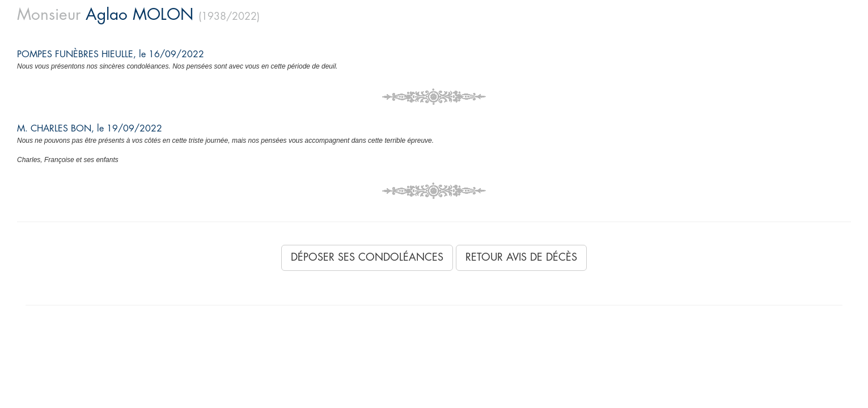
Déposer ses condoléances (367, 257)
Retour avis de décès (521, 257)
